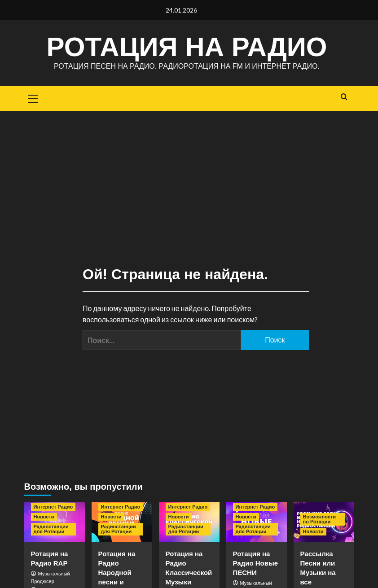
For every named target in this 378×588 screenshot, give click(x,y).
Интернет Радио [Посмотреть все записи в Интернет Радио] (53, 507)
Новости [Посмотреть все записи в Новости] (44, 517)
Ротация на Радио (187, 47)
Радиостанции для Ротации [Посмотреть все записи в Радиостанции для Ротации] (51, 529)
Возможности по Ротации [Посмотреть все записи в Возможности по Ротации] (320, 519)
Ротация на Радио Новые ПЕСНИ (256, 563)
